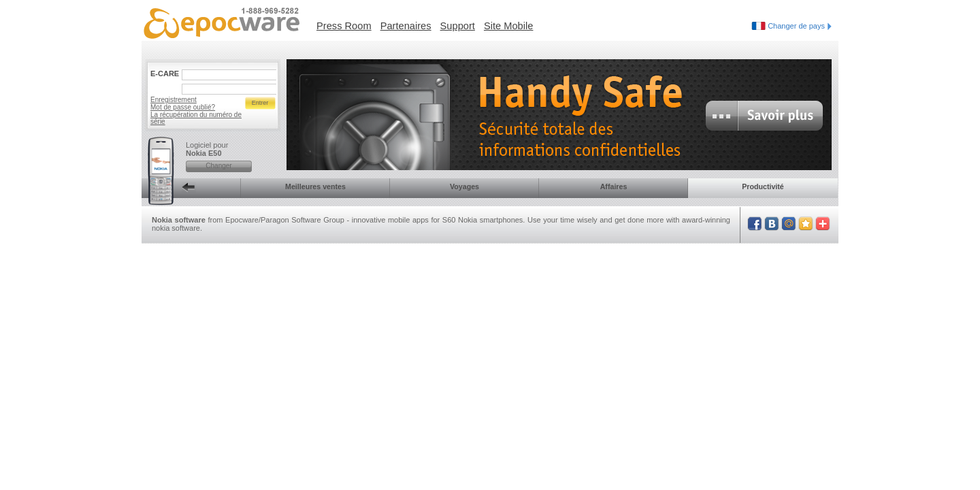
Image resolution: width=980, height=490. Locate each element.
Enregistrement (174, 100)
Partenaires (406, 26)
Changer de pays (800, 26)
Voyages (464, 186)
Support (458, 26)
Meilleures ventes (315, 186)
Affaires (614, 186)
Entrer (260, 103)
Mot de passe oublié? (183, 107)
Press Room (344, 26)
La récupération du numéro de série (196, 118)
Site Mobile (509, 26)
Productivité (763, 186)
